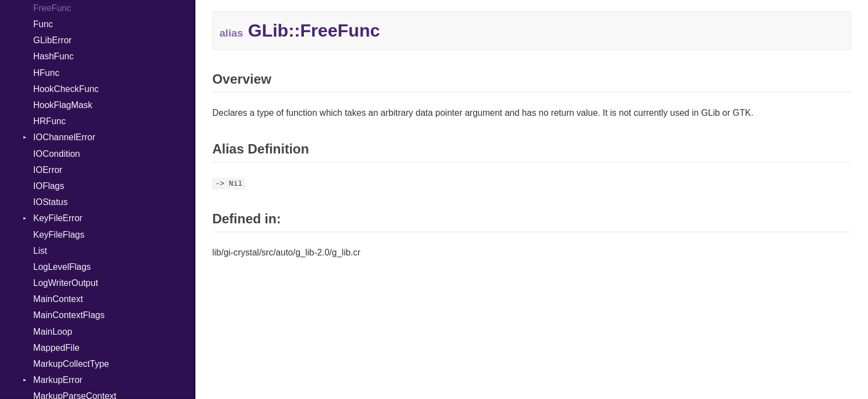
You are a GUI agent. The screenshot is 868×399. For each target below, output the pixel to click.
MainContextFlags (69, 315)
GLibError (52, 40)
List (40, 251)
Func (43, 24)
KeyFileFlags (59, 235)
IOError (48, 170)
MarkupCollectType (71, 364)
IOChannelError (64, 137)
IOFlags (49, 186)
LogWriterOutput (66, 283)
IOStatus (50, 202)
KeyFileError (58, 218)
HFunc (46, 73)
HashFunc (53, 56)
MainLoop (53, 332)
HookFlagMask (63, 105)
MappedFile (56, 348)
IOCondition (57, 154)
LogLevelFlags (62, 267)
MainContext (58, 299)
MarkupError (58, 380)
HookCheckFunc (66, 89)
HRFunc (50, 121)
